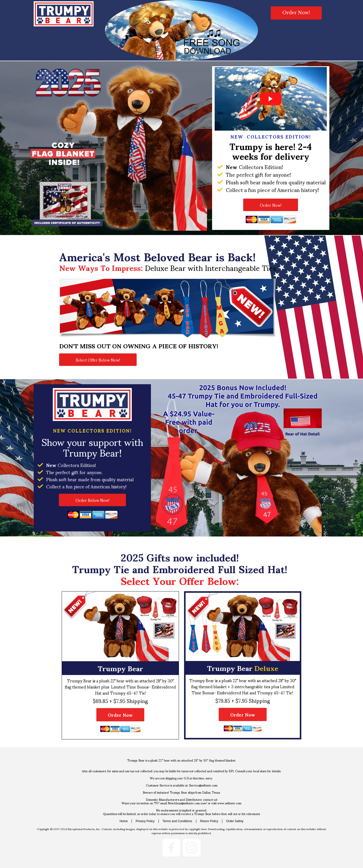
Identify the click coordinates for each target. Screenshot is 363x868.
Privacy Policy (145, 821)
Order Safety (235, 821)
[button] (296, 13)
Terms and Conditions (177, 821)
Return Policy (209, 821)
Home (124, 821)
